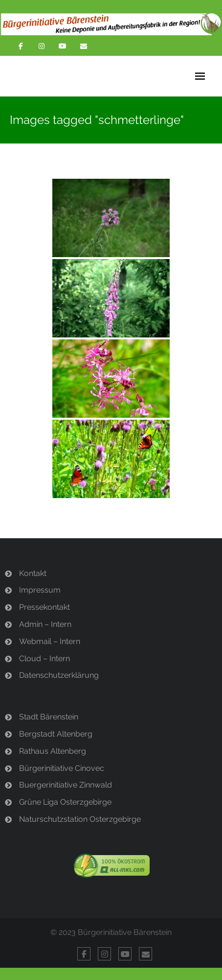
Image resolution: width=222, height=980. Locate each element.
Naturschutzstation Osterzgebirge (80, 819)
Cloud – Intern (44, 658)
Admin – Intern (45, 624)
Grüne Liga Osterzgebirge (65, 802)
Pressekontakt (44, 607)
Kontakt (33, 573)
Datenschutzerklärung (59, 675)
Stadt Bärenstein (49, 717)
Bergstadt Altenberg (56, 734)
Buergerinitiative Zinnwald (66, 785)
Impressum (40, 590)
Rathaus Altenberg (53, 751)
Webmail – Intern (50, 641)
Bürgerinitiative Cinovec (62, 768)
